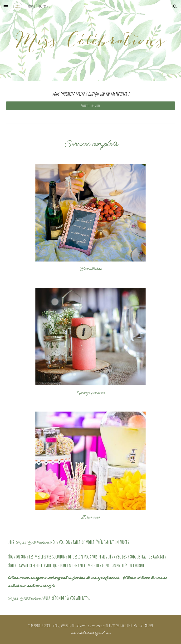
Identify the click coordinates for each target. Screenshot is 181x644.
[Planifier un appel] (90, 106)
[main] (90, 94)
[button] (6, 7)
